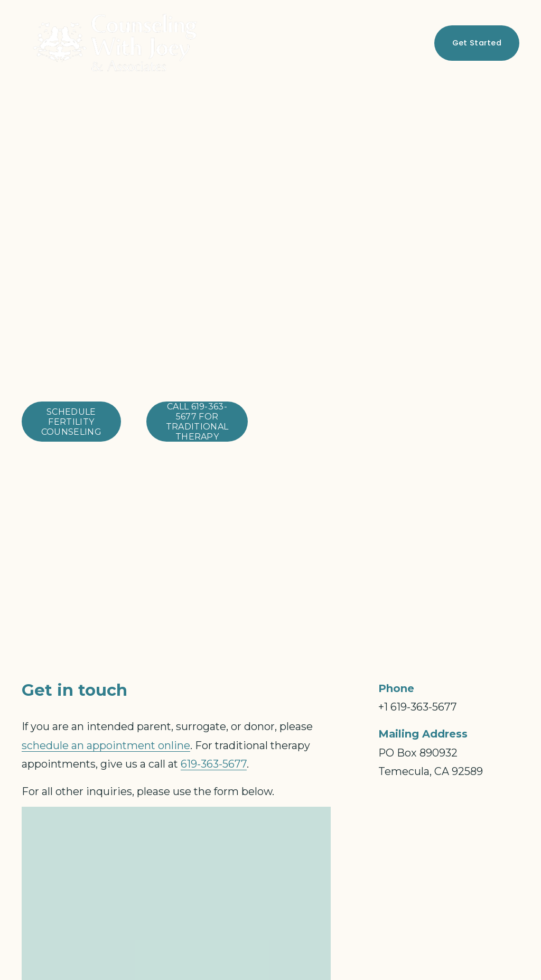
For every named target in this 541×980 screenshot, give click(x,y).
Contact (369, 43)
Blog (329, 43)
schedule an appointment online (106, 745)
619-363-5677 (214, 764)
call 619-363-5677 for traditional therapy (197, 422)
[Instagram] (420, 43)
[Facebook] (403, 43)
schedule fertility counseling (71, 422)
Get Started (477, 43)
